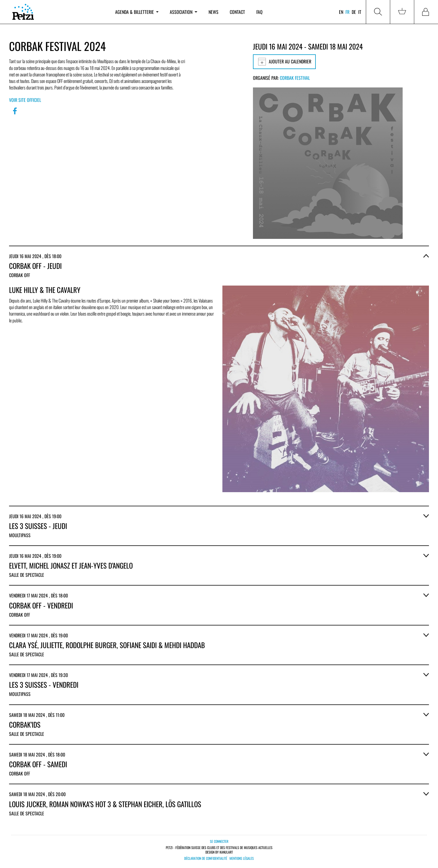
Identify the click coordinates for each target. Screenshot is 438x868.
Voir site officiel (25, 100)
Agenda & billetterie (137, 12)
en (341, 12)
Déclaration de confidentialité (206, 858)
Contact (237, 12)
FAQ (259, 12)
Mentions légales (242, 858)
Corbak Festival (295, 78)
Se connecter (219, 841)
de (354, 12)
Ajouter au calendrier (284, 62)
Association (183, 12)
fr (347, 12)
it (360, 12)
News (213, 12)
